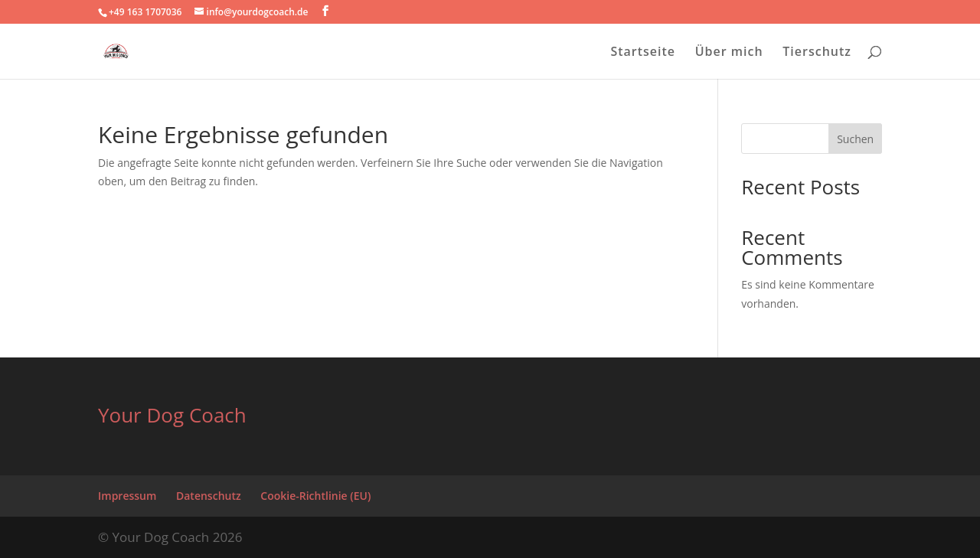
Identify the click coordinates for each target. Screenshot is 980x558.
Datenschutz (209, 496)
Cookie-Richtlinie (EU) (315, 496)
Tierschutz (817, 53)
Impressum (127, 496)
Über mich (729, 53)
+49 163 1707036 (145, 12)
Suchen (855, 139)
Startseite (643, 53)
